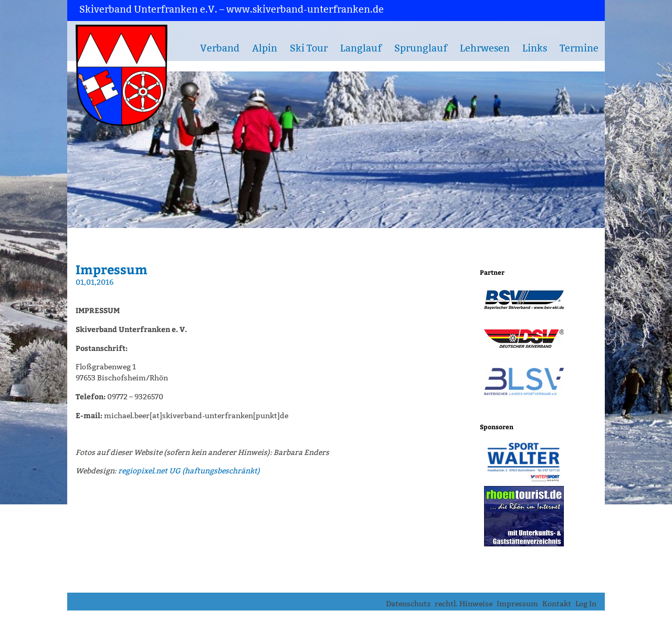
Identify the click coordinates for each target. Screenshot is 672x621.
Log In (586, 604)
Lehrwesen (485, 48)
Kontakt (557, 604)
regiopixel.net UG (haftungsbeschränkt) (189, 471)
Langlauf (361, 48)
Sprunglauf (421, 48)
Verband (220, 48)
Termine (579, 48)
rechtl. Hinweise (464, 604)
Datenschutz (408, 604)
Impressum (517, 604)
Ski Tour (309, 48)
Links (535, 48)
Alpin (265, 48)
